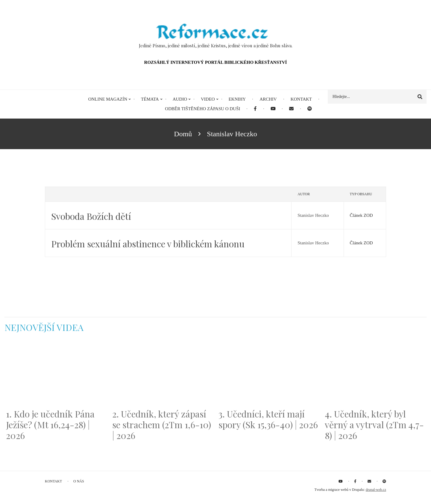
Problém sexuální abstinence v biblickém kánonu (148, 244)
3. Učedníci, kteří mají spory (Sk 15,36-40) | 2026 (268, 419)
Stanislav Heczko (313, 215)
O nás (79, 481)
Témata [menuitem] (150, 99)
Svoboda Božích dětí (91, 216)
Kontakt (53, 481)
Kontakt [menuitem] (301, 99)
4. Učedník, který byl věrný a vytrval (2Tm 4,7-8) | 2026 (374, 425)
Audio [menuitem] (180, 99)
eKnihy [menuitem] (237, 99)
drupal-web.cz (376, 490)
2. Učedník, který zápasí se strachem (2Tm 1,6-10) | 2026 (162, 425)
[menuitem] (255, 109)
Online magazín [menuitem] (108, 99)
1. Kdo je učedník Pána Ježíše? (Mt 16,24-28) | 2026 (50, 425)
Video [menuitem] (208, 99)
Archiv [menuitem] (268, 99)
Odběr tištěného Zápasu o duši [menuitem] (202, 109)
